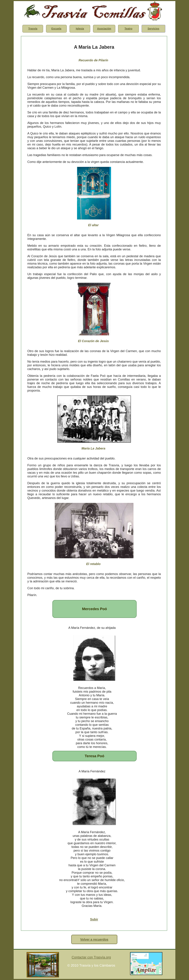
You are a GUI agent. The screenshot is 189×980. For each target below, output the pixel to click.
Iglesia (80, 29)
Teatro (128, 29)
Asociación (104, 29)
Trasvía (33, 29)
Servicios (153, 29)
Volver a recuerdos (94, 939)
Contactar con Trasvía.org (91, 957)
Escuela (56, 29)
